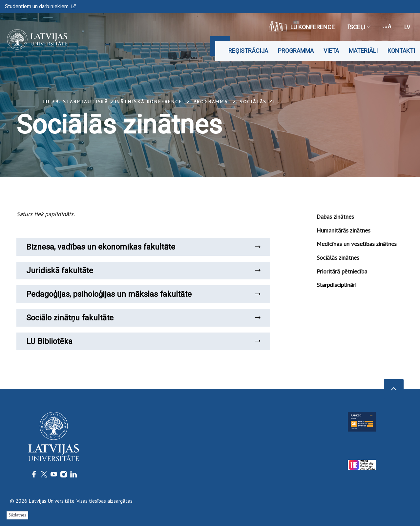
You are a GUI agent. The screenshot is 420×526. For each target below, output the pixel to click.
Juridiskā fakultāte (143, 271)
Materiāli (363, 51)
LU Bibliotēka (143, 341)
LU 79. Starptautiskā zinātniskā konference (112, 102)
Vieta (331, 51)
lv (407, 27)
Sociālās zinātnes (268, 102)
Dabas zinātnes (335, 217)
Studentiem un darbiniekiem (40, 6)
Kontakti (401, 51)
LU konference (302, 26)
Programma (296, 51)
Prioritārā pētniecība (342, 271)
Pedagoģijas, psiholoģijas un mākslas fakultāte (143, 294)
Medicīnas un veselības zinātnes (357, 244)
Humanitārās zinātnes (344, 230)
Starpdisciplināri (336, 285)
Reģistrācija (248, 51)
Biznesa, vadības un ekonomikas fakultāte (143, 247)
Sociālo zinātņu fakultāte (143, 318)
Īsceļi (359, 27)
